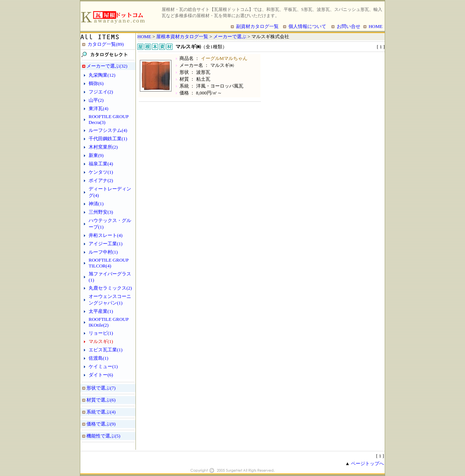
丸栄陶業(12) (102, 75)
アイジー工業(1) (106, 244)
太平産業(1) (101, 311)
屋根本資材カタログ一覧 (182, 37)
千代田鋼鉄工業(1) (108, 139)
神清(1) (96, 204)
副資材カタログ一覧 (257, 26)
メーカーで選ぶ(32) (107, 66)
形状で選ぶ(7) (101, 388)
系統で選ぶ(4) (101, 412)
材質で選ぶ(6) (101, 400)
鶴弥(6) (96, 83)
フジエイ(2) (101, 92)
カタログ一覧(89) (106, 44)
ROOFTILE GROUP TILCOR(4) (109, 263)
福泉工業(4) (101, 164)
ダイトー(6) (101, 375)
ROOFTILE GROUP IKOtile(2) (109, 322)
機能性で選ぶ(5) (103, 436)
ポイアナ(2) (101, 180)
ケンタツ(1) (101, 172)
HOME (376, 26)
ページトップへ (367, 463)
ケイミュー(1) (103, 366)
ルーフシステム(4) (108, 130)
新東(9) (96, 155)
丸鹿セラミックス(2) (110, 288)
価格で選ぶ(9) (101, 424)
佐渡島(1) (98, 358)
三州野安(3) (101, 212)
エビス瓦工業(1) (106, 350)
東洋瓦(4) (98, 108)
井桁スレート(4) (106, 235)
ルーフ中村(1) (103, 252)
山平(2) (96, 100)
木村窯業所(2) (103, 147)
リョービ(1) (101, 333)
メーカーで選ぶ (230, 37)
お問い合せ (349, 26)
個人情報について (307, 26)
